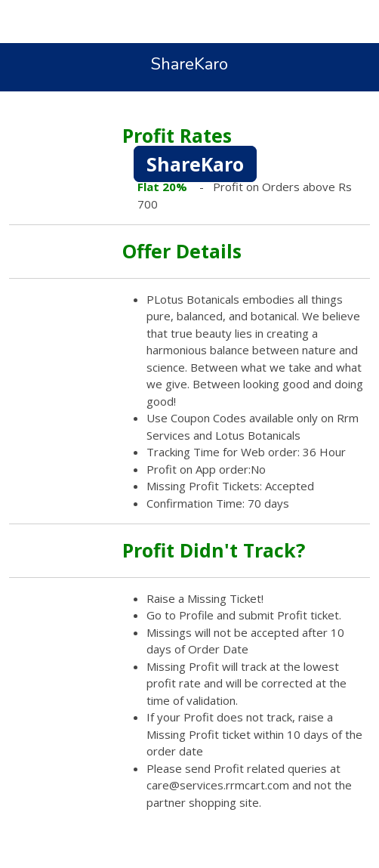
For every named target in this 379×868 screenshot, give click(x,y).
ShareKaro (195, 164)
